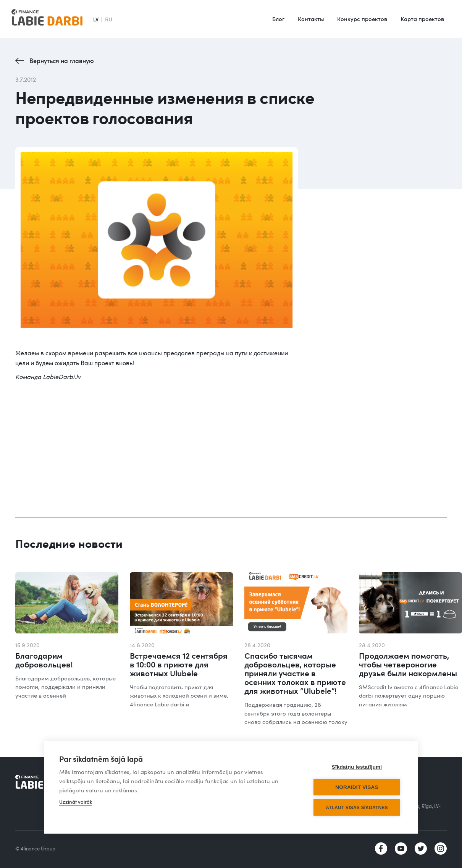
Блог (278, 19)
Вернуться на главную (62, 61)
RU (109, 19)
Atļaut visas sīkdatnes (357, 808)
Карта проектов (422, 19)
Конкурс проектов (362, 19)
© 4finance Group (35, 849)
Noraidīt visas (357, 787)
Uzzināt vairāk (76, 802)
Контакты (311, 19)
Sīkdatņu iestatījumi (357, 767)
